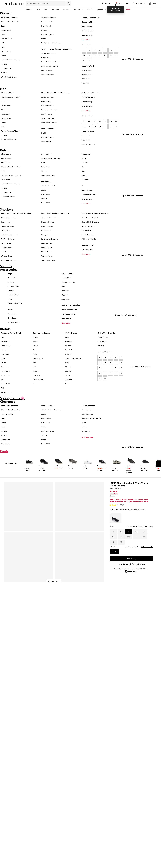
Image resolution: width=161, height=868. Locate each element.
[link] (30, 490)
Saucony (36, 383)
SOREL (68, 387)
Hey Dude (69, 362)
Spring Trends (87, 31)
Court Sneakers (47, 230)
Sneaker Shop (87, 249)
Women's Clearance (10, 417)
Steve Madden (6, 396)
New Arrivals (87, 35)
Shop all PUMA (115, 513)
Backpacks (12, 287)
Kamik (68, 374)
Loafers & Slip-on (48, 443)
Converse (85, 164)
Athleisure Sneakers (49, 53)
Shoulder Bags (13, 304)
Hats (63, 295)
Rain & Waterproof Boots (10, 60)
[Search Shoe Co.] (46, 4)
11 (84, 61)
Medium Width (87, 75)
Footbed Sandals (47, 35)
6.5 (111, 50)
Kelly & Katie (102, 353)
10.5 (116, 56)
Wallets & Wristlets (15, 312)
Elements (69, 357)
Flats (3, 43)
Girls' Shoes (46, 182)
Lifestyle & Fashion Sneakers (52, 62)
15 (116, 127)
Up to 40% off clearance (132, 72)
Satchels (11, 300)
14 (111, 127)
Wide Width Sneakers (49, 123)
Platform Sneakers (8, 242)
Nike (83, 172)
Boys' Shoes (46, 155)
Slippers (4, 73)
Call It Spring (6, 357)
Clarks (3, 362)
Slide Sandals (46, 142)
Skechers (85, 180)
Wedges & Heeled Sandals (51, 43)
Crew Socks (12, 327)
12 (89, 61)
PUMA (84, 176)
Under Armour (38, 391)
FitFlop (3, 374)
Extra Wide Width (88, 144)
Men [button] (38, 9)
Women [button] (29, 9)
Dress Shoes (5, 114)
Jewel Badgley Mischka (74, 370)
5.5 (100, 50)
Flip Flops (45, 30)
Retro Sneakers (7, 247)
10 (111, 56)
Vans (35, 396)
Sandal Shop (87, 26)
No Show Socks (13, 331)
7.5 (84, 56)
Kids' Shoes (6, 155)
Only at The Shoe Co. (91, 17)
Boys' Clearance (87, 422)
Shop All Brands (104, 364)
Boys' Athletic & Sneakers (91, 221)
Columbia (69, 353)
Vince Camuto (6, 404)
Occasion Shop (88, 22)
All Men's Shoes (8, 93)
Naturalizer (5, 387)
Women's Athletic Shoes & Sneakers (57, 49)
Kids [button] (46, 9)
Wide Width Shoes (8, 197)
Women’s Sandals (49, 17)
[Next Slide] (158, 488)
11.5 (95, 127)
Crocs (84, 168)
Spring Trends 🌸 (103, 9)
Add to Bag (131, 583)
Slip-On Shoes (6, 68)
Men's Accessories (69, 319)
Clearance (86, 40)
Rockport (69, 383)
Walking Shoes (6, 259)
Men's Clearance (48, 417)
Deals (128, 9)
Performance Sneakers (50, 66)
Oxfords (4, 127)
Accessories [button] (78, 9)
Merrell (68, 379)
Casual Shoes (6, 30)
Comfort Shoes (7, 39)
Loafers (4, 56)
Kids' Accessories (69, 323)
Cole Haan (5, 366)
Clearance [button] (118, 9)
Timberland (69, 391)
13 (105, 127)
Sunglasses (65, 308)
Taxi (2, 400)
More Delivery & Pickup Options (131, 588)
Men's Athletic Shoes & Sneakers (55, 93)
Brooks (36, 357)
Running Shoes (47, 70)
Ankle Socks (12, 323)
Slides (43, 39)
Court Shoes (46, 58)
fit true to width (147, 571)
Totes (10, 308)
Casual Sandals (47, 22)
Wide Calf (85, 83)
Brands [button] (90, 9)
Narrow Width (87, 70)
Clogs (3, 35)
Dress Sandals (46, 26)
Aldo (3, 349)
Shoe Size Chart (88, 196)
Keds (35, 366)
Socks (10, 319)
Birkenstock (5, 353)
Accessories (87, 187)
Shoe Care (65, 300)
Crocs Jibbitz (66, 287)
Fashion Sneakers (48, 106)
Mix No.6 (101, 357)
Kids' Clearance (88, 417)
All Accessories (68, 283)
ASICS (35, 353)
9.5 (105, 56)
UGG (67, 396)
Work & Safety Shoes (9, 77)
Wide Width (86, 79)
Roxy (3, 391)
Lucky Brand (5, 383)
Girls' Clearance (87, 426)
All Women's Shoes (9, 17)
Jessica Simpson (7, 379)
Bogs (67, 349)
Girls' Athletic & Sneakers (91, 226)
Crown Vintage (103, 349)
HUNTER (68, 366)
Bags (10, 283)
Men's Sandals (47, 129)
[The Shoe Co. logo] (13, 3)
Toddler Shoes (6, 159)
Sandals (66, 9)
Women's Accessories (71, 314)
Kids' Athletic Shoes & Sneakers (95, 217)
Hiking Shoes (6, 51)
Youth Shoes (6, 164)
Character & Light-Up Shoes (11, 176)
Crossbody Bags (14, 295)
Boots (3, 26)
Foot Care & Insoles (68, 291)
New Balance (38, 370)
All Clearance (87, 449)
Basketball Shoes (48, 97)
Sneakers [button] (55, 9)
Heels (3, 47)
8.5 (95, 56)
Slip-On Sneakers (48, 75)
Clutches (11, 291)
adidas (84, 159)
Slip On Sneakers (88, 238)
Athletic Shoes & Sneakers (11, 22)
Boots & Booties (7, 426)
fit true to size (148, 551)
